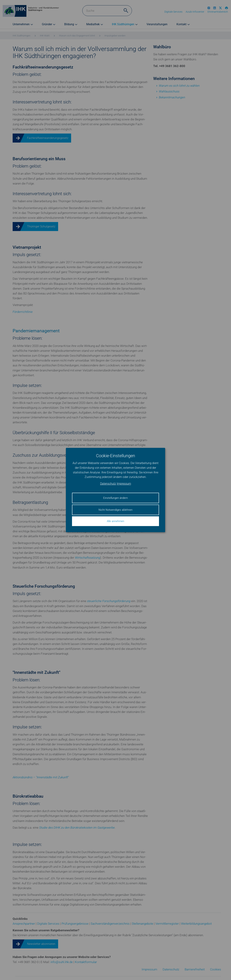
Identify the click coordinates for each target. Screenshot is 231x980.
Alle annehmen (115, 521)
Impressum (124, 484)
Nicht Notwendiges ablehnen (115, 510)
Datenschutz (108, 484)
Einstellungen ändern (115, 498)
